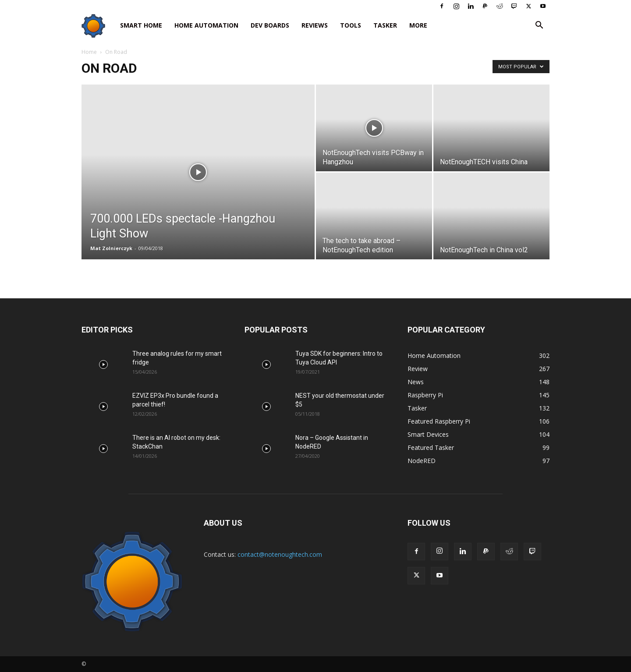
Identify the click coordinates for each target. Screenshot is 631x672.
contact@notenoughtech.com (280, 554)
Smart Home (141, 25)
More (418, 25)
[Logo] (98, 26)
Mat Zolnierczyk (111, 248)
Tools (351, 25)
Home (89, 52)
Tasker (385, 25)
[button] (539, 26)
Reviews (315, 25)
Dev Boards (270, 25)
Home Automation (206, 25)
